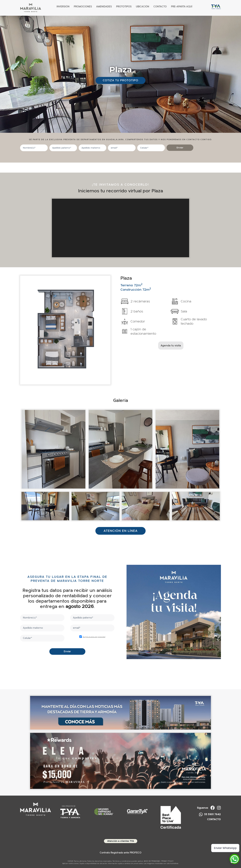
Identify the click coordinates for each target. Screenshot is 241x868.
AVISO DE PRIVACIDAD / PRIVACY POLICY (159, 861)
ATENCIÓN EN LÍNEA (121, 531)
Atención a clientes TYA (121, 841)
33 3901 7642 (210, 814)
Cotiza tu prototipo (120, 80)
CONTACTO (214, 819)
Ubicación (143, 7)
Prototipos (124, 7)
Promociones (83, 7)
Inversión (63, 7)
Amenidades (104, 7)
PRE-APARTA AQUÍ (182, 7)
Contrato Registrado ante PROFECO (121, 853)
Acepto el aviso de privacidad (94, 637)
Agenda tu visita (171, 346)
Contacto (160, 7)
